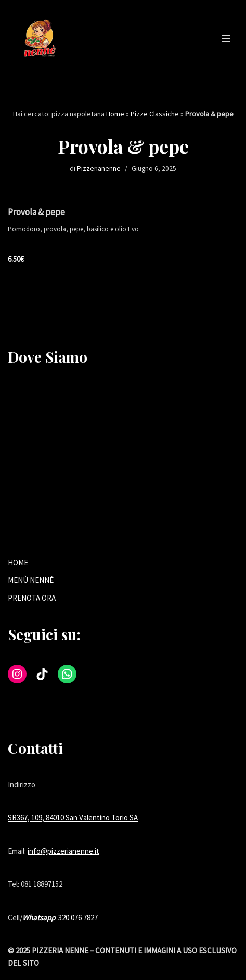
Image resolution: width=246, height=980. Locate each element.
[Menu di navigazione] (226, 38)
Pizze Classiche (155, 114)
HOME (18, 562)
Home (115, 114)
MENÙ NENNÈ (31, 580)
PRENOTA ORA (32, 598)
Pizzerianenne (99, 169)
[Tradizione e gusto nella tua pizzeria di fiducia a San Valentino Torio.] (39, 38)
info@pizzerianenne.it (63, 851)
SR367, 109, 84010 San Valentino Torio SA (73, 818)
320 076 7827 (78, 917)
